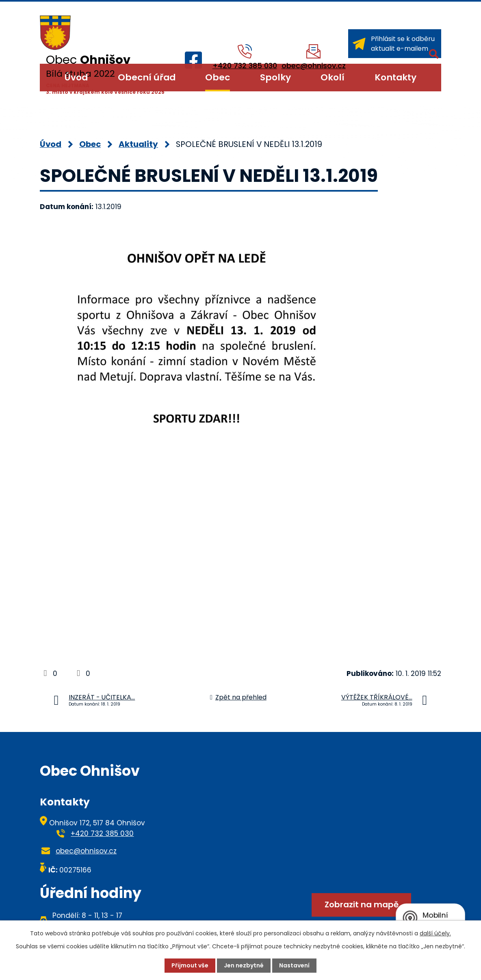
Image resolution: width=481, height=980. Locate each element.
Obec (218, 77)
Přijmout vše (190, 965)
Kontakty (395, 77)
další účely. (435, 933)
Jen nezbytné (244, 965)
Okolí (333, 77)
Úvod (76, 77)
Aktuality (138, 144)
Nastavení (294, 965)
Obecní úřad (147, 77)
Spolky (275, 77)
